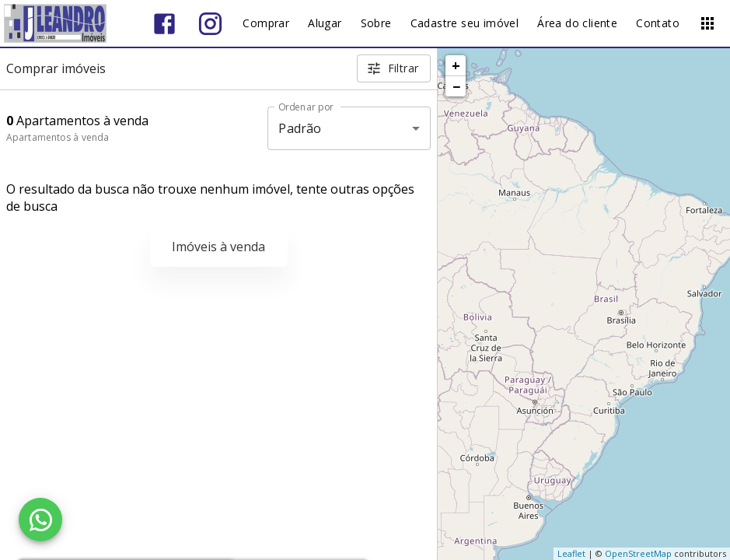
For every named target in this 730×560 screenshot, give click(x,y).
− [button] (456, 86)
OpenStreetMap (638, 553)
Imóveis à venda (218, 247)
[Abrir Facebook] (164, 24)
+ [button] (456, 65)
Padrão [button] (300, 128)
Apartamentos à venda (58, 137)
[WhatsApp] (40, 520)
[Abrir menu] (707, 23)
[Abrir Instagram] (210, 24)
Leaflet (571, 553)
